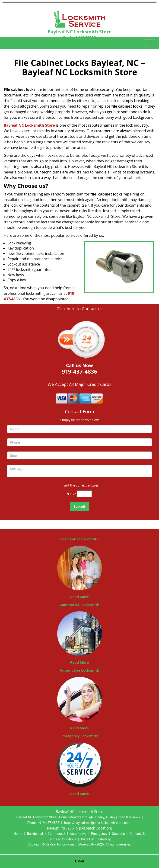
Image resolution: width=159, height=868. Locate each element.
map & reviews (130, 817)
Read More (79, 597)
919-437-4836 (49, 823)
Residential (35, 834)
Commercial (56, 834)
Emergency (99, 834)
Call (80, 861)
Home (18, 834)
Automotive (78, 834)
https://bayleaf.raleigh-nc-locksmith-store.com (97, 823)
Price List (88, 839)
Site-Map (105, 839)
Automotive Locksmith (79, 670)
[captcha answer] (84, 494)
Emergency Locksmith (79, 736)
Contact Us (138, 834)
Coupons (118, 834)
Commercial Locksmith (79, 605)
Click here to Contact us (79, 309)
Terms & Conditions (62, 839)
